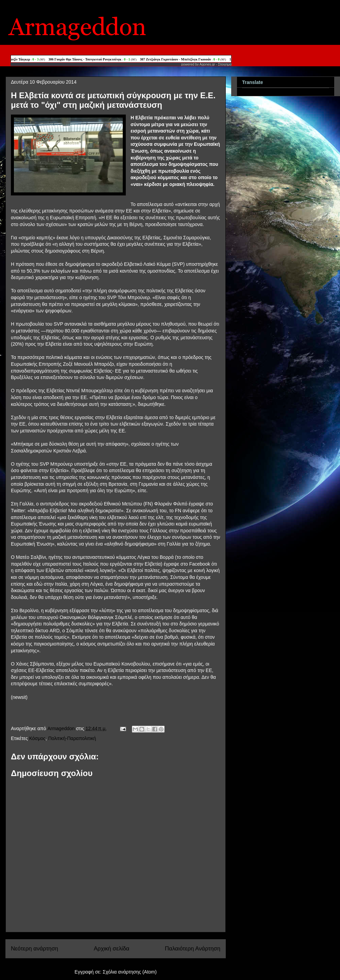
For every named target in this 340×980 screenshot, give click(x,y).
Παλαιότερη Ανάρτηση (193, 949)
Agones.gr (207, 64)
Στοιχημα (225, 64)
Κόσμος (37, 738)
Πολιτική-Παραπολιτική (72, 738)
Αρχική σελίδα (112, 949)
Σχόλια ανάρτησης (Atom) (130, 972)
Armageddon (62, 728)
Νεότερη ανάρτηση (35, 949)
